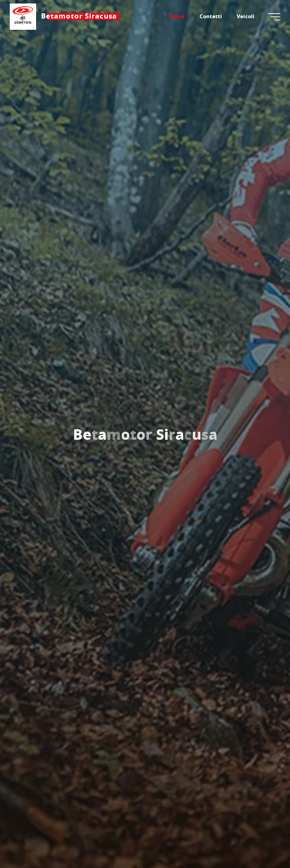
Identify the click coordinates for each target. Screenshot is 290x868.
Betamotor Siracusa (80, 16)
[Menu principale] (273, 17)
